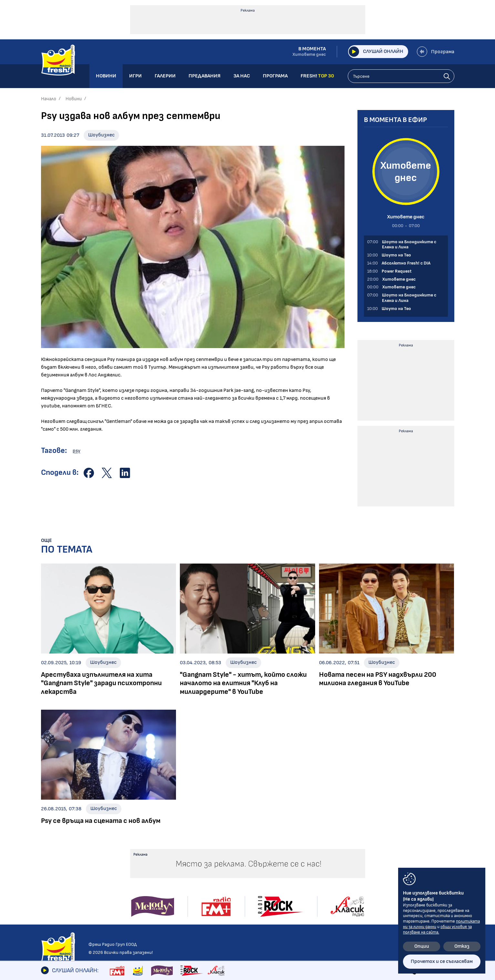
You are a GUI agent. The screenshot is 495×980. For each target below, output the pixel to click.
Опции (422, 946)
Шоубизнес (101, 135)
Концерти (232, 867)
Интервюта (56, 876)
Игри (283, 848)
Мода (47, 903)
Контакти (363, 848)
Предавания (146, 848)
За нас (285, 881)
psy (77, 451)
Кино (47, 885)
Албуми (228, 858)
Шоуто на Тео (145, 874)
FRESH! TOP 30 (297, 903)
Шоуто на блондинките (70, 921)
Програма (436, 52)
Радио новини (57, 858)
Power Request (145, 892)
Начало (49, 99)
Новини (74, 99)
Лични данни (366, 870)
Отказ (462, 946)
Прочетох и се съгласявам (442, 961)
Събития (231, 876)
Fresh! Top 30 (143, 901)
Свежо (49, 912)
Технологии (55, 894)
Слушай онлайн (376, 52)
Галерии (231, 848)
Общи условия (368, 859)
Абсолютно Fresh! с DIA (155, 883)
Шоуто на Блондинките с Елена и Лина (159, 861)
